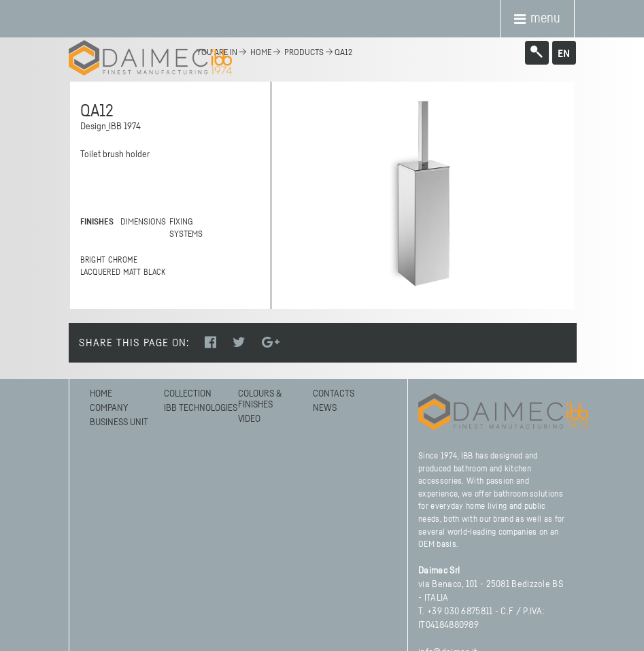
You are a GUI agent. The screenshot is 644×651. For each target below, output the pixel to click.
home (261, 53)
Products (304, 53)
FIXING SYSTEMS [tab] (186, 229)
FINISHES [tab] (97, 222)
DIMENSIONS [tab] (141, 222)
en (564, 54)
